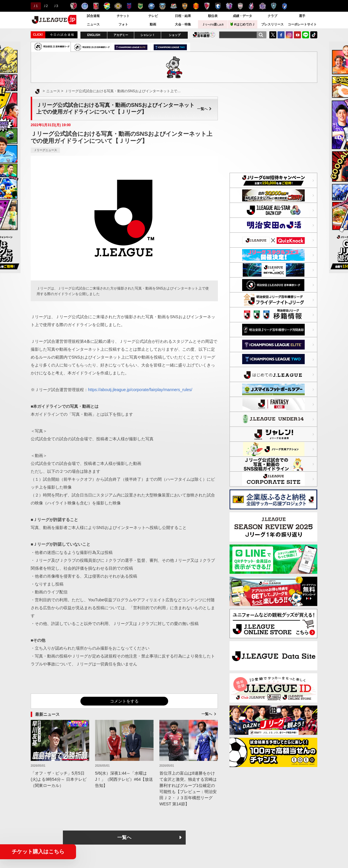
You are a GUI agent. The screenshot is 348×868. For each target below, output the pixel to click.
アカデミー (121, 35)
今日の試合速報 (62, 35)
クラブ (272, 16)
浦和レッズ (96, 6)
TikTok (314, 35)
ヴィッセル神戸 (240, 6)
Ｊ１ (35, 6)
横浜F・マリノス (174, 6)
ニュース (93, 24)
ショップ (175, 35)
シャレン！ (148, 35)
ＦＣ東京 (129, 6)
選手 (302, 16)
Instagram (289, 35)
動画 (153, 24)
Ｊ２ (45, 6)
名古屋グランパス (196, 6)
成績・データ (242, 16)
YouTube (297, 35)
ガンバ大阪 (218, 6)
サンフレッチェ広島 (262, 6)
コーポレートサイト (302, 24)
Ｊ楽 (213, 24)
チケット (123, 16)
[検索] (261, 35)
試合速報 (93, 16)
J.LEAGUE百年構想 (204, 35)
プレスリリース (272, 24)
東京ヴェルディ (140, 6)
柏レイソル (118, 6)
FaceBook (281, 35)
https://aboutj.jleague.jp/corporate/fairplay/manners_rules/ (140, 390)
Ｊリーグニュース (45, 150)
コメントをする (124, 701)
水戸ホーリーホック (85, 6)
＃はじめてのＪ (243, 24)
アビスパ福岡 (274, 6)
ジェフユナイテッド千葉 (107, 6)
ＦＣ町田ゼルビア (151, 6)
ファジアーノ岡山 (251, 6)
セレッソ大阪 (229, 6)
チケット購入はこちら (38, 852)
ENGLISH (94, 35)
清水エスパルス (185, 6)
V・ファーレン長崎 (285, 6)
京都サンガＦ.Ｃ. (207, 6)
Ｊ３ (55, 6)
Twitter (273, 35)
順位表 (213, 16)
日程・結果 (183, 16)
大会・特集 (183, 24)
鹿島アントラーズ (74, 6)
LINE (306, 35)
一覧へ (204, 109)
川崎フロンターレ (162, 6)
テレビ (153, 16)
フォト (123, 24)
